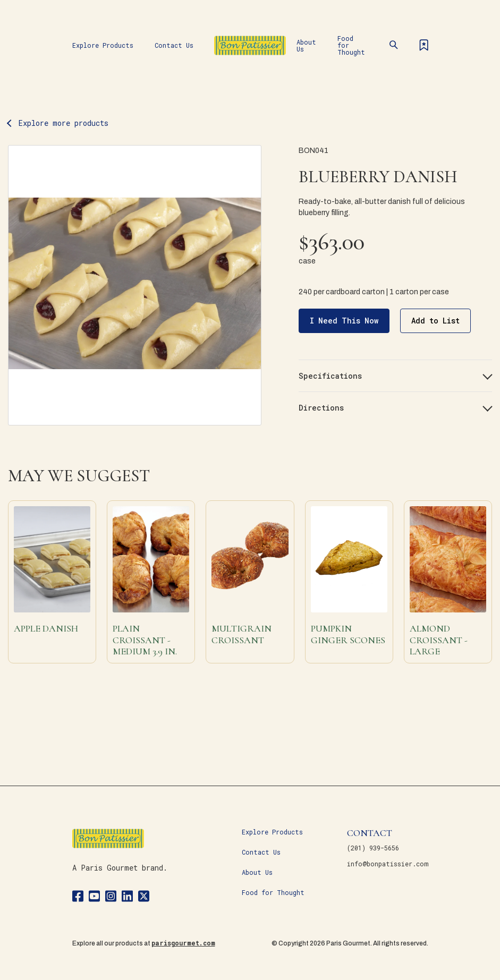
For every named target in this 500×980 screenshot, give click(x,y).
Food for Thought (351, 45)
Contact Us (174, 45)
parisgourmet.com (183, 943)
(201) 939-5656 (373, 848)
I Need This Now (344, 321)
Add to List (435, 321)
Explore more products (63, 123)
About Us (306, 45)
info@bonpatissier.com (388, 864)
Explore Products (103, 45)
